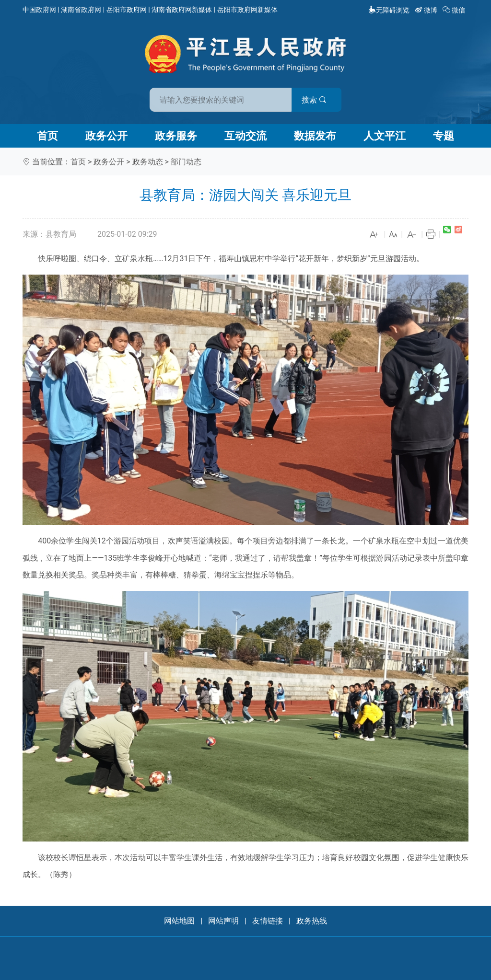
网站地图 (179, 921)
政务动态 (148, 162)
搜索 (314, 100)
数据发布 (315, 136)
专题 (444, 136)
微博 (427, 10)
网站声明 (223, 921)
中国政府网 (39, 10)
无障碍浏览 (389, 10)
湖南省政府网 (81, 10)
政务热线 (312, 921)
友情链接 (268, 921)
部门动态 (186, 162)
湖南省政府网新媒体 (182, 10)
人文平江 (385, 136)
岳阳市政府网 (127, 10)
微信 (455, 10)
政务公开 (106, 136)
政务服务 (176, 136)
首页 (47, 136)
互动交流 (245, 136)
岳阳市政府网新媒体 (247, 10)
